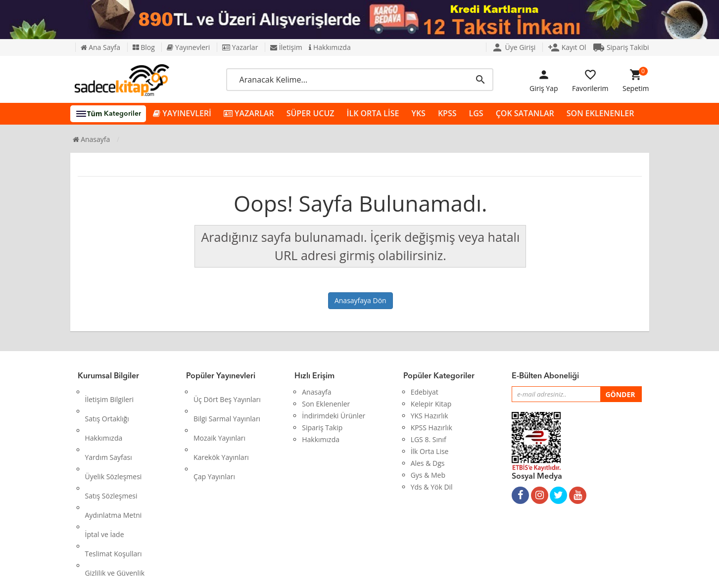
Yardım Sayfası (109, 428)
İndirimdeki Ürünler (334, 416)
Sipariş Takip (322, 428)
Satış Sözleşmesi (111, 451)
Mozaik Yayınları (219, 416)
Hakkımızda (330, 47)
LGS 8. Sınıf (429, 439)
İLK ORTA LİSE (373, 113)
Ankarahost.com (293, 573)
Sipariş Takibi (621, 47)
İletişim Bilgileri (110, 392)
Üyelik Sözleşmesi (114, 439)
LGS (476, 113)
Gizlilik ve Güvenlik (115, 499)
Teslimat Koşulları (114, 487)
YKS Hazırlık (430, 416)
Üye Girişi (514, 47)
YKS (418, 113)
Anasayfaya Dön (360, 300)
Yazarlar (240, 47)
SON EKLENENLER (600, 113)
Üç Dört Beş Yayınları (227, 392)
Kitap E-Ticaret (350, 573)
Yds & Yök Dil (432, 487)
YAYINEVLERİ (182, 113)
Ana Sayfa (100, 47)
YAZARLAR (249, 113)
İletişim (286, 47)
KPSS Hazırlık (431, 428)
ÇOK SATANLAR (525, 113)
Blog (144, 47)
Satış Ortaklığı (107, 404)
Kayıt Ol (567, 47)
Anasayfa (92, 139)
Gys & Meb (428, 475)
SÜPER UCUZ (311, 113)
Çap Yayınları (214, 439)
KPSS (447, 113)
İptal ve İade (105, 475)
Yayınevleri (188, 47)
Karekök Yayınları (221, 428)
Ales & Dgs (428, 463)
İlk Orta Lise (430, 451)
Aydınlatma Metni (114, 463)
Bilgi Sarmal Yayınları (227, 404)
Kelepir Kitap (431, 404)
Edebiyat (425, 392)
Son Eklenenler (326, 404)
